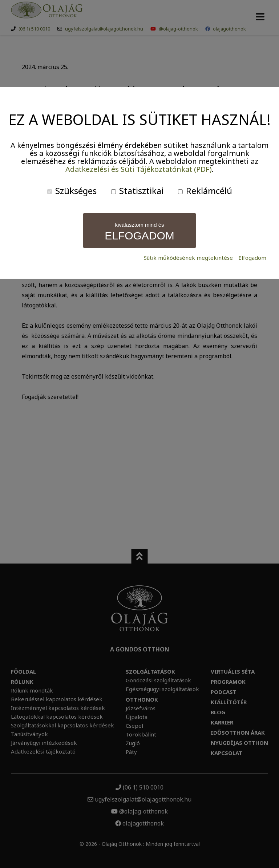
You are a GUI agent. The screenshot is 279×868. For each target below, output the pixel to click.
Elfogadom (252, 258)
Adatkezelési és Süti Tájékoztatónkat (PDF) (139, 169)
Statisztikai (137, 191)
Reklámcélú (205, 191)
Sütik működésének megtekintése (188, 258)
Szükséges (72, 191)
